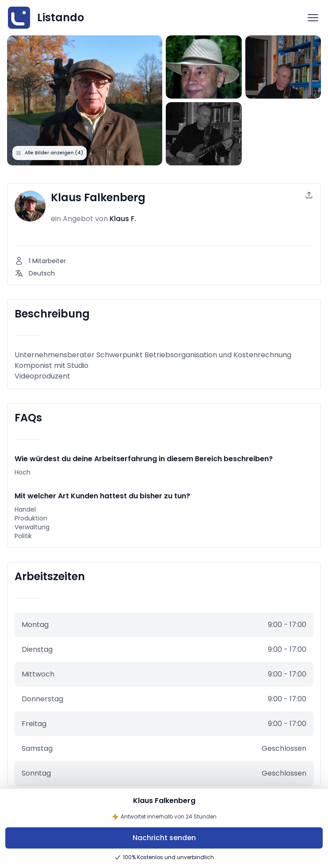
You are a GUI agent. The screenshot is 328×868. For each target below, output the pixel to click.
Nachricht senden (164, 838)
